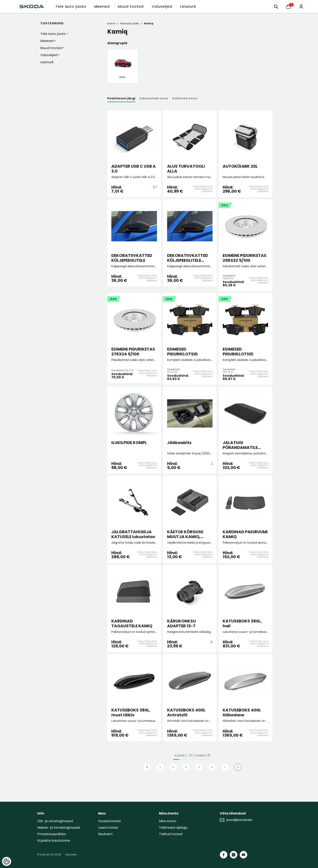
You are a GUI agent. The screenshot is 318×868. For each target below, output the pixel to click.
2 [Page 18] (160, 767)
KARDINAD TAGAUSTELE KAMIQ (132, 623)
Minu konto (168, 821)
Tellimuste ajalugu (173, 828)
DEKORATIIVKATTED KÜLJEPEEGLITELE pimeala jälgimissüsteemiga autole (188, 258)
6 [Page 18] (212, 767)
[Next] (238, 767)
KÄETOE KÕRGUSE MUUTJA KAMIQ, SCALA (185, 534)
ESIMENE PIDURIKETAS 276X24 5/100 (133, 352)
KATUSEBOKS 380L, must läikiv (131, 712)
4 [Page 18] (186, 767)
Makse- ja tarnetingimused (59, 828)
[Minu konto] (301, 6)
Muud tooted (51, 48)
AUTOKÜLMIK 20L (240, 166)
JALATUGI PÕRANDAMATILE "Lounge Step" (240, 445)
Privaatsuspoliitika (52, 834)
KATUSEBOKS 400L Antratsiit (186, 712)
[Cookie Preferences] (7, 861)
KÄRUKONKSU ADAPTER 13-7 (182, 623)
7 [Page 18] (225, 767)
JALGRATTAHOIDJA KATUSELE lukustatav (133, 534)
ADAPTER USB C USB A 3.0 (134, 169)
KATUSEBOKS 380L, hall (242, 623)
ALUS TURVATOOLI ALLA (186, 169)
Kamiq (149, 23)
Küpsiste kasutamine (54, 841)
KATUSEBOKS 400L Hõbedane (242, 712)
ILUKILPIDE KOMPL (129, 443)
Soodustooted (109, 821)
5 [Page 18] (199, 767)
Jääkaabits (179, 443)
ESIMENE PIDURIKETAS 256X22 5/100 (245, 258)
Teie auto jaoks (53, 34)
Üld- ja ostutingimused (55, 821)
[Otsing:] (276, 6)
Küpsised (71, 855)
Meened (47, 41)
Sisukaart (105, 834)
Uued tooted (108, 828)
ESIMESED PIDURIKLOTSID (182, 352)
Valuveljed (49, 55)
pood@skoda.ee (239, 820)
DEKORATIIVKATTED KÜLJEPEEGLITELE (132, 258)
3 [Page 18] (173, 767)
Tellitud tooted (171, 834)
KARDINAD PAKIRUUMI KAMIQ (245, 534)
